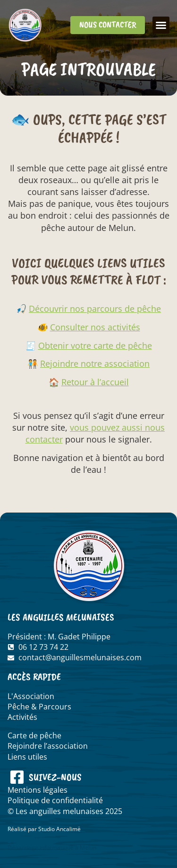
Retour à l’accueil (95, 382)
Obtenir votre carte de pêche (95, 345)
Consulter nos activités (95, 327)
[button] (161, 25)
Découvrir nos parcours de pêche (95, 309)
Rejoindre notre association (95, 363)
